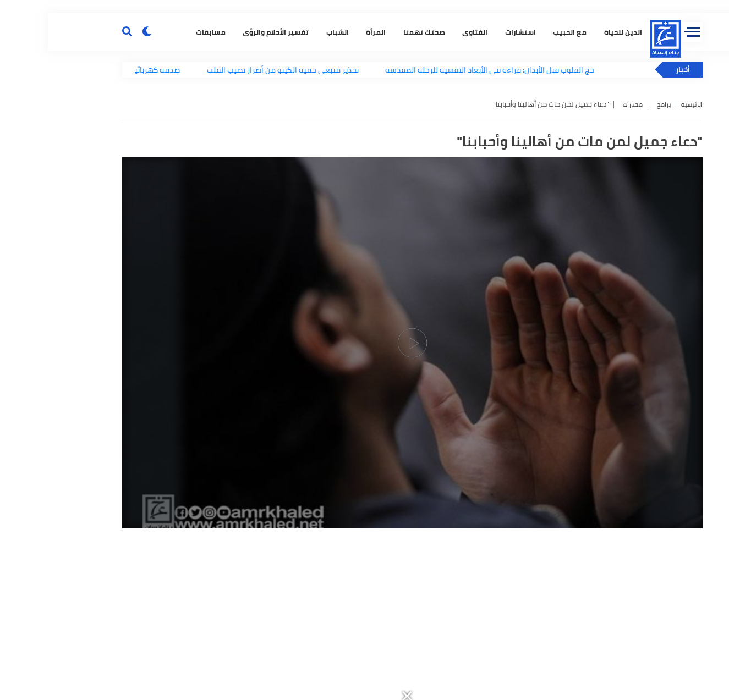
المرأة (320, 184)
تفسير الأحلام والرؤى (220, 184)
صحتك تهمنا (368, 184)
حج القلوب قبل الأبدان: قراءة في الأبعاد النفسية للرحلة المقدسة (458, 228)
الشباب (281, 184)
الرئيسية (642, 263)
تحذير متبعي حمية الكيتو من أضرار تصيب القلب (251, 228)
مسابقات (155, 184)
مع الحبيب (514, 184)
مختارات (578, 263)
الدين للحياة (567, 184)
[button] (489, 6)
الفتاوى (419, 184)
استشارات (464, 184)
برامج (612, 263)
